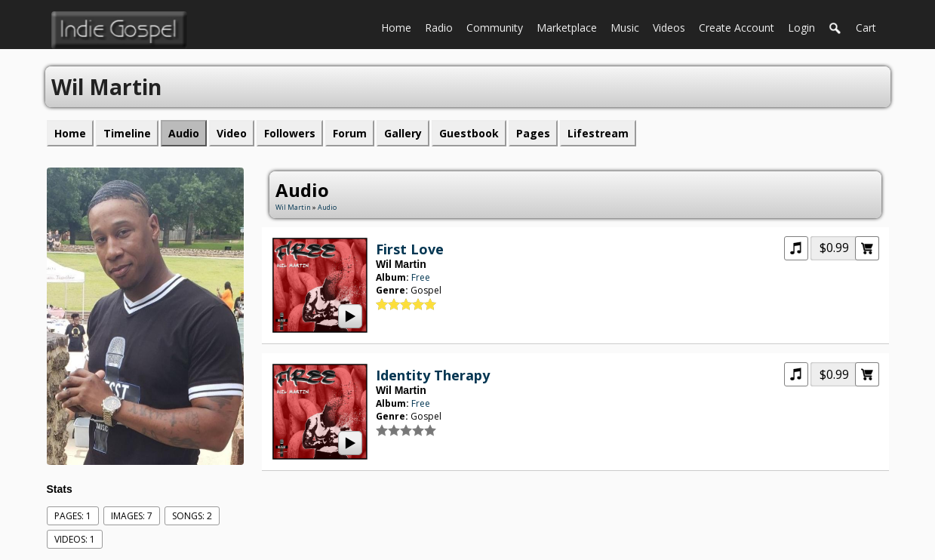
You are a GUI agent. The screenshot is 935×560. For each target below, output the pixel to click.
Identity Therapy (433, 375)
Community (498, 26)
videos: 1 (75, 539)
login (801, 28)
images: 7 (132, 516)
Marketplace (570, 26)
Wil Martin (293, 207)
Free (421, 277)
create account (737, 28)
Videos (672, 26)
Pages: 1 (73, 516)
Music (628, 26)
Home (400, 26)
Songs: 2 (192, 516)
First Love (410, 249)
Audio (327, 207)
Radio (442, 26)
